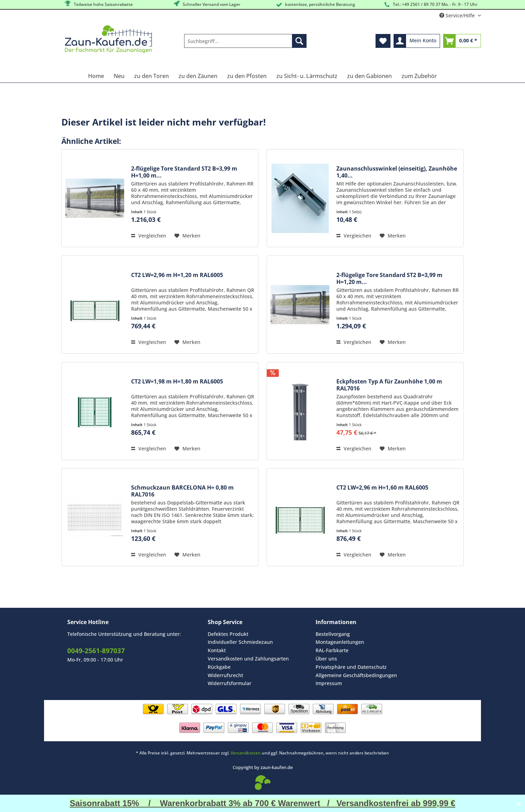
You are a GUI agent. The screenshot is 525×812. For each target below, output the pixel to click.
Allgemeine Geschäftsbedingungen (356, 675)
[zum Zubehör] (419, 76)
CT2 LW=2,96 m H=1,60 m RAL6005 (382, 488)
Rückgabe (219, 667)
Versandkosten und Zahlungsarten (248, 659)
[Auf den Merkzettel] (187, 236)
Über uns (326, 659)
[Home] (96, 76)
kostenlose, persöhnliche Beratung (315, 5)
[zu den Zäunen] (198, 76)
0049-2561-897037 (96, 651)
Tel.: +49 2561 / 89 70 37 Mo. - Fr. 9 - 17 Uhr (430, 5)
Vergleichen (149, 236)
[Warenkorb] (462, 41)
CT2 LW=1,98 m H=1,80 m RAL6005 (177, 382)
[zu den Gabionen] (369, 76)
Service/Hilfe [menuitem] (458, 15)
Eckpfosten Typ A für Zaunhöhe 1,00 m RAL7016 (389, 385)
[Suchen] (299, 41)
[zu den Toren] (152, 76)
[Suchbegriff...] (245, 41)
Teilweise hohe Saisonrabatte (98, 4)
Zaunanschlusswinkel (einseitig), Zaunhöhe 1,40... (397, 172)
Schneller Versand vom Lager (206, 4)
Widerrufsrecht (225, 675)
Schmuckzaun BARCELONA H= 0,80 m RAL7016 (182, 491)
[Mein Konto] (417, 41)
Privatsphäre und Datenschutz (351, 667)
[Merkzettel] (383, 41)
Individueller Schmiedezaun (240, 642)
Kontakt (217, 650)
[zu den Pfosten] (247, 76)
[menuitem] (245, 44)
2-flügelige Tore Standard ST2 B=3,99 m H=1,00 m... (184, 172)
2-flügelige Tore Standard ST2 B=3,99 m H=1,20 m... (389, 278)
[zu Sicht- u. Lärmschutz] (307, 76)
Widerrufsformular (230, 683)
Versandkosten (246, 753)
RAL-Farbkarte (332, 650)
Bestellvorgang (333, 634)
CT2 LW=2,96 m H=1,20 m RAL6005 (177, 275)
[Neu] (119, 76)
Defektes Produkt (228, 634)
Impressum (329, 683)
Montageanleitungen (340, 642)
